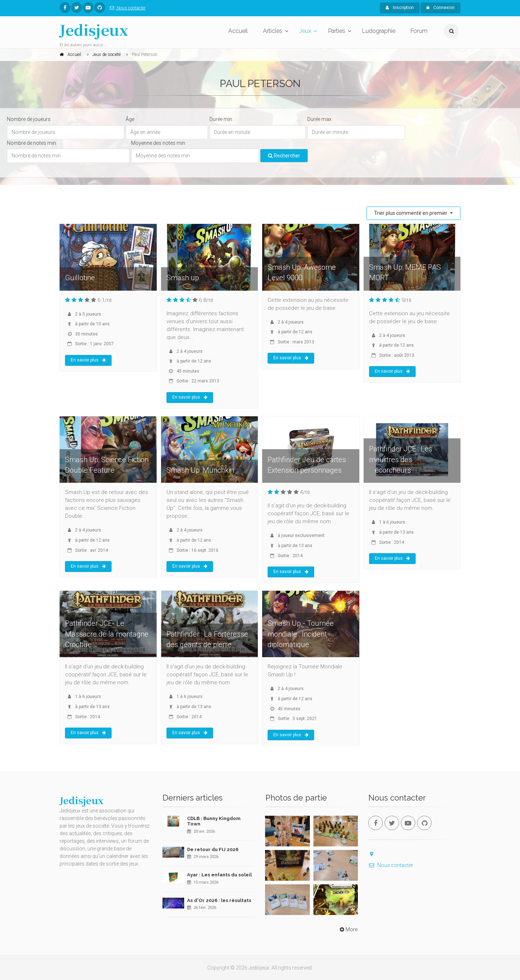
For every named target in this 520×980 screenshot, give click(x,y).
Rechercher (284, 156)
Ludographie (379, 31)
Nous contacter (126, 8)
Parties (337, 31)
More (348, 929)
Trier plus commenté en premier (411, 213)
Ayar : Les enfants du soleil (219, 875)
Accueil (238, 31)
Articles (273, 31)
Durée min (221, 119)
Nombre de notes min (31, 143)
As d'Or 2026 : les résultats (219, 900)
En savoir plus (88, 360)
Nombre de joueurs (29, 119)
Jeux (305, 31)
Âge (130, 119)
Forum (419, 31)
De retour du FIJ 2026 (213, 849)
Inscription (400, 8)
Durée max (319, 119)
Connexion (441, 8)
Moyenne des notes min (158, 143)
